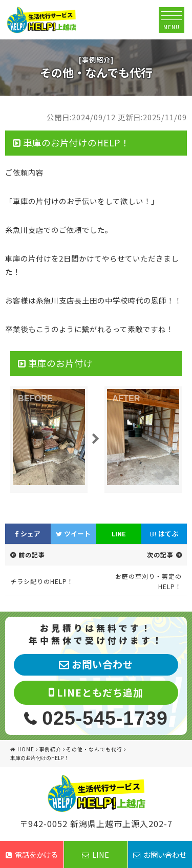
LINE (119, 534)
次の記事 (160, 555)
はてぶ (164, 534)
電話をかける (32, 854)
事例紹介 (50, 749)
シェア (28, 534)
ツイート (73, 534)
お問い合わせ (160, 854)
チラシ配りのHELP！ (42, 581)
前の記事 (32, 555)
